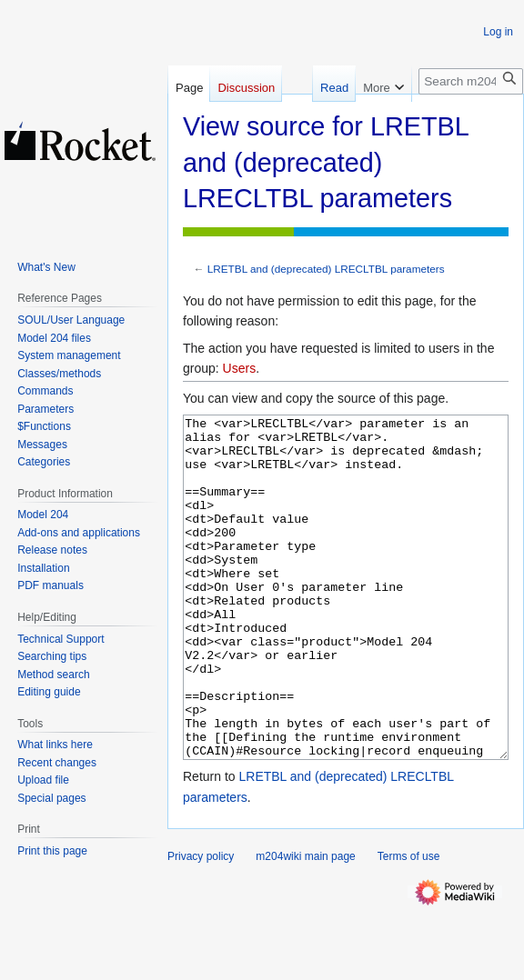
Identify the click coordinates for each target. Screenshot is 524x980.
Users (240, 368)
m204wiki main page (305, 925)
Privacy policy (201, 925)
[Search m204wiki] (471, 81)
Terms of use (409, 925)
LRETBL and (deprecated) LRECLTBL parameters (326, 269)
